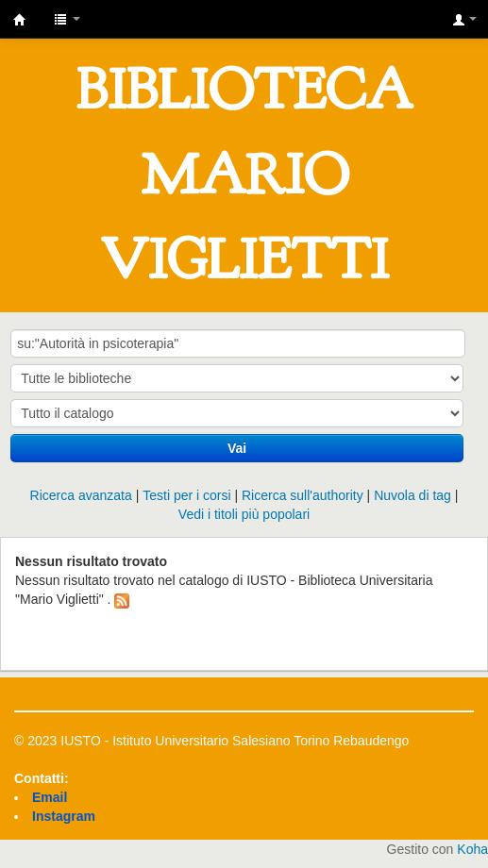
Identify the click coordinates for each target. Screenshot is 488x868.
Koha (472, 849)
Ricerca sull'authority (303, 495)
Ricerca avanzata (81, 495)
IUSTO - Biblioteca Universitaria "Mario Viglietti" (20, 20)
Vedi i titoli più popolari (244, 514)
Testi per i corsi (186, 495)
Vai (237, 448)
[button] (67, 19)
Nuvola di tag (412, 495)
